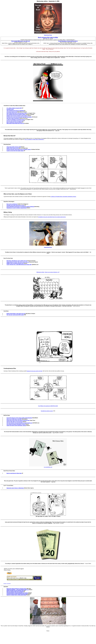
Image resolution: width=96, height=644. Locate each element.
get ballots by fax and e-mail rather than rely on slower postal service (52, 217)
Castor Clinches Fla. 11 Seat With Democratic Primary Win (19, 265)
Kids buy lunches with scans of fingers (15, 592)
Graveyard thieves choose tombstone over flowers (17, 593)
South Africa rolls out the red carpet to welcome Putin (18, 420)
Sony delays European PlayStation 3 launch (16, 424)
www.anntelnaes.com (48, 467)
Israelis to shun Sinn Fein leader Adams (15, 151)
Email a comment (7, 584)
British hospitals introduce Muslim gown (15, 591)
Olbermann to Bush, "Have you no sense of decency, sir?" (48, 272)
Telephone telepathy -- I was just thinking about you (18, 590)
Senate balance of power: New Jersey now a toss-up (18, 262)
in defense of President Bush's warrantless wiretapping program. (63, 197)
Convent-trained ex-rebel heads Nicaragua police (17, 594)
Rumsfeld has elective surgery (47, 411)
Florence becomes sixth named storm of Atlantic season (19, 149)
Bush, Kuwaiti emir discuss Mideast (14, 122)
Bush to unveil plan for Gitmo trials (14, 473)
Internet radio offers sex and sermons (15, 422)
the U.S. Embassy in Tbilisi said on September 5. (34, 139)
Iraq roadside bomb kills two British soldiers (16, 114)
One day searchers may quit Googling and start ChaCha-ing (19, 423)
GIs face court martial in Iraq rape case (15, 121)
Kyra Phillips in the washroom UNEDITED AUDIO (48, 406)
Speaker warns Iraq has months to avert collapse (17, 116)
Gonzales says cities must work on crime (15, 205)
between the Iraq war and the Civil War (35, 371)
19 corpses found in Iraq (12, 112)
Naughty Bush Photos (48, 35)
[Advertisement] (30, 341)
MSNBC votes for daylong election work (15, 263)
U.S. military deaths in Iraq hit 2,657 (14, 108)
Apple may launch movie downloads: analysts (16, 425)
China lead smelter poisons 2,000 (14, 147)
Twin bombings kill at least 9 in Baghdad (15, 111)
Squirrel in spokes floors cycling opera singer (16, 595)
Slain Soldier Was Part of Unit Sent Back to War (17, 113)
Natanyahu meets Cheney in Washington (15, 488)
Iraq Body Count (10, 109)
